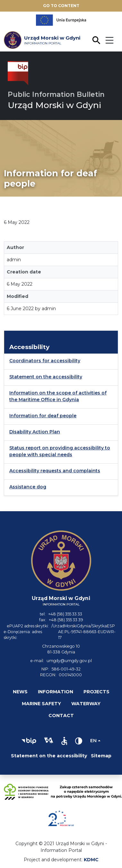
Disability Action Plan (35, 432)
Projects (96, 692)
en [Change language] (93, 741)
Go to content (61, 6)
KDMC (91, 860)
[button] (29, 741)
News (20, 692)
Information (56, 692)
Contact (61, 716)
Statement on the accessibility (46, 377)
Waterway (86, 704)
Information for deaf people (43, 416)
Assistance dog (28, 487)
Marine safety (41, 704)
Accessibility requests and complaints (55, 471)
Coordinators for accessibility (45, 361)
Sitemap (101, 756)
